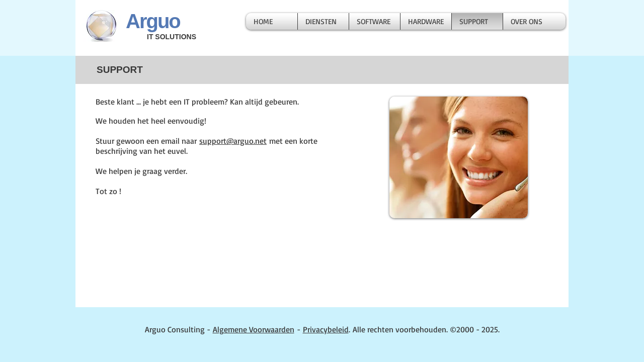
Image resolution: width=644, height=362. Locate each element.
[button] (323, 21)
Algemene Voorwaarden (254, 329)
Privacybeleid (326, 329)
